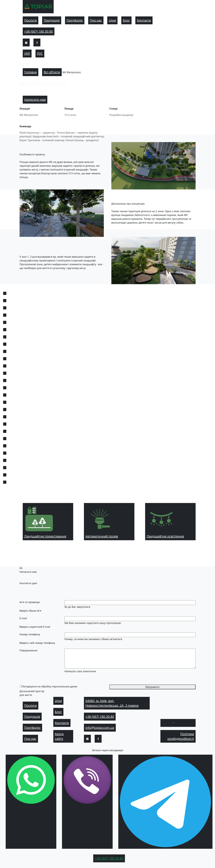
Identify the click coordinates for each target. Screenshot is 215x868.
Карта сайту (59, 736)
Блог (126, 20)
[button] (21, 64)
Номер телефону (30, 634)
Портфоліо (75, 20)
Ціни (112, 20)
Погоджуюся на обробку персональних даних (50, 686)
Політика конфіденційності (181, 736)
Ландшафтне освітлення (165, 521)
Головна (31, 72)
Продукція (52, 20)
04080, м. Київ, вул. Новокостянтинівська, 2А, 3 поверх (112, 703)
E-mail (23, 618)
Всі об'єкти (52, 72)
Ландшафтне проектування (45, 521)
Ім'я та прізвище (30, 602)
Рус (40, 53)
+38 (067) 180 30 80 (39, 31)
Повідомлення (28, 650)
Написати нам (35, 100)
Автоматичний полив (102, 521)
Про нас (96, 20)
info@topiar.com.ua (100, 728)
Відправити (152, 687)
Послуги (31, 20)
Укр (27, 53)
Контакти (144, 20)
